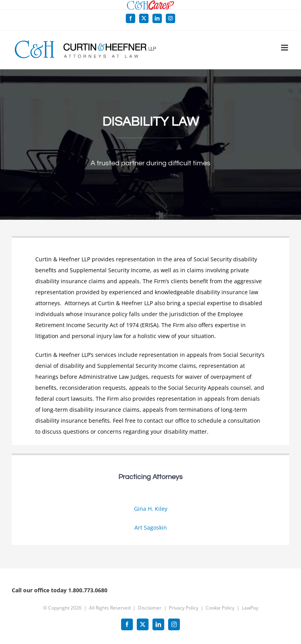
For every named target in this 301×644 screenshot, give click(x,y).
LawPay (250, 608)
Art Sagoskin (151, 527)
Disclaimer (150, 608)
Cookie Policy (220, 608)
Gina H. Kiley (151, 509)
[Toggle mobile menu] (285, 48)
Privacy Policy (184, 608)
